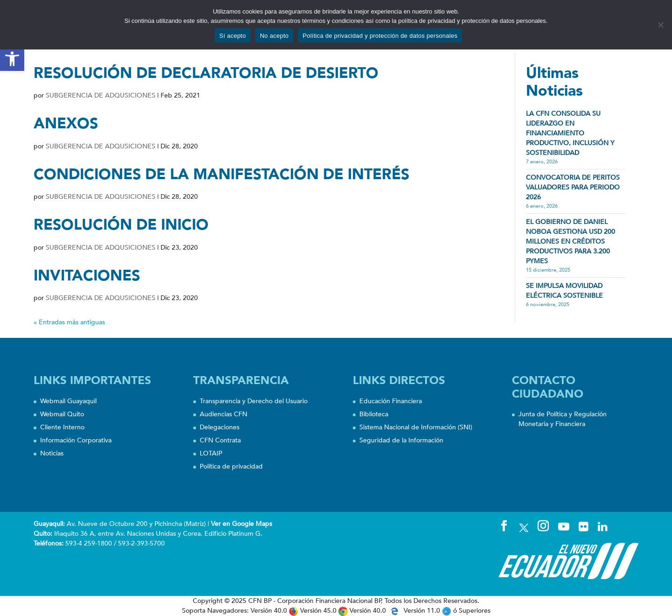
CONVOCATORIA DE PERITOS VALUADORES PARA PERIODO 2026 (573, 187)
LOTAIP (211, 453)
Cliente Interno (62, 427)
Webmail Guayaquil (68, 401)
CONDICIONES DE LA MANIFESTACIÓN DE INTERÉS (221, 175)
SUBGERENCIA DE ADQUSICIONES (101, 95)
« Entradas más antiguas (69, 322)
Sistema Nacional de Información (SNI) (416, 427)
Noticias (52, 453)
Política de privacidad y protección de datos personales (380, 36)
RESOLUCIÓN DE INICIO (121, 225)
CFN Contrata (220, 440)
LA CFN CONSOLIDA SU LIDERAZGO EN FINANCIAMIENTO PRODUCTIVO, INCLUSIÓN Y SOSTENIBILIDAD (570, 133)
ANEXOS (66, 124)
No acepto (274, 36)
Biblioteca (374, 414)
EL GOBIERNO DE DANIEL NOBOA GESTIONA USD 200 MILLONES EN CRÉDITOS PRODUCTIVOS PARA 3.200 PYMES (570, 241)
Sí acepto (233, 36)
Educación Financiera (391, 401)
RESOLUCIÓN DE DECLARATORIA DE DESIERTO (206, 73)
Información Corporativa (76, 440)
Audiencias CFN (224, 414)
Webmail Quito (62, 414)
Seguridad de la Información (401, 440)
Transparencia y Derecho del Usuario (254, 401)
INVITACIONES (87, 276)
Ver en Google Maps (241, 524)
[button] (12, 59)
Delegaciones (220, 427)
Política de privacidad (231, 466)
